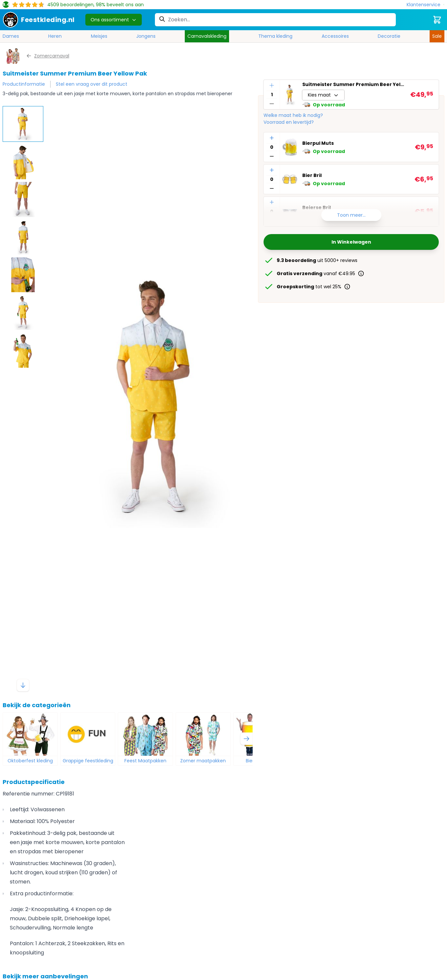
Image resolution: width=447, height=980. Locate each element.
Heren (55, 36)
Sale (437, 36)
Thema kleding (275, 36)
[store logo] (39, 20)
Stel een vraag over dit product (92, 84)
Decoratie (389, 36)
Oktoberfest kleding (30, 761)
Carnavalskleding (207, 36)
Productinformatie (24, 84)
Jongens (146, 36)
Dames (11, 36)
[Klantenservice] (426, 5)
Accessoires (335, 36)
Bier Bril (312, 175)
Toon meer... (351, 215)
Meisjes (99, 36)
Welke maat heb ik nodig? (293, 115)
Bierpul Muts (318, 143)
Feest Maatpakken (145, 761)
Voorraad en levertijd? (289, 122)
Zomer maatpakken (203, 761)
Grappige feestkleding (88, 761)
